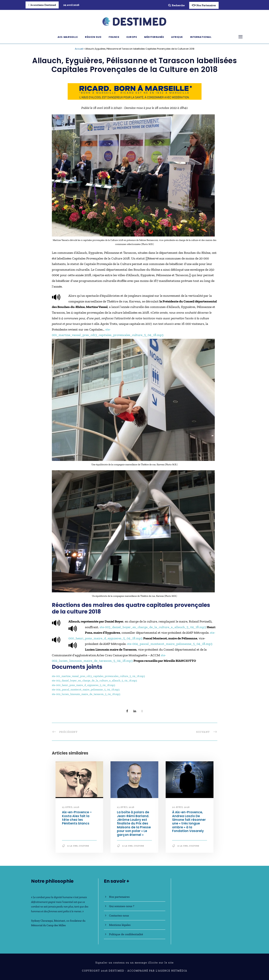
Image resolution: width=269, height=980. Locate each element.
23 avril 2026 (71, 807)
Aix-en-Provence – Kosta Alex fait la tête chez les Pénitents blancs (77, 818)
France (114, 37)
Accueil (79, 49)
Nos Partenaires (204, 5)
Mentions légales (120, 925)
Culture (84, 846)
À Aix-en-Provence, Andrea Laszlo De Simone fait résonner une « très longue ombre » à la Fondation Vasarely (189, 822)
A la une (73, 846)
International (201, 37)
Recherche (176, 5)
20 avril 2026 (181, 807)
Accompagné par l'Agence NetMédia (157, 971)
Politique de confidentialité (126, 934)
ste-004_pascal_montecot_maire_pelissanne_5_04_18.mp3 (170, 644)
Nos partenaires (119, 897)
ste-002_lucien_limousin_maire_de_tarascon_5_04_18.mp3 (86, 694)
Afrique (177, 37)
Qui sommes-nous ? (122, 906)
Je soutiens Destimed (42, 5)
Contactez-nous (119, 915)
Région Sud (93, 37)
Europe (132, 37)
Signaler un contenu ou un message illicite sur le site (135, 963)
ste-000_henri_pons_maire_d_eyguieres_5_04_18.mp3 (83, 685)
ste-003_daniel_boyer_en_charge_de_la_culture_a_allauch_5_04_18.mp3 (153, 627)
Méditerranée (154, 37)
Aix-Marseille (68, 37)
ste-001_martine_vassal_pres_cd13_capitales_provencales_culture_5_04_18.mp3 (98, 676)
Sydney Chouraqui (42, 921)
